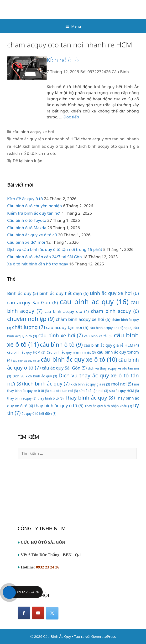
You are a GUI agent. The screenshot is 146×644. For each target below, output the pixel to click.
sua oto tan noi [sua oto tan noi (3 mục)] (64, 391)
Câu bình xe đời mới (26, 242)
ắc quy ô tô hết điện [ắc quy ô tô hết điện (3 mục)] (39, 413)
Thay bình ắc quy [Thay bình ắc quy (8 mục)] (90, 398)
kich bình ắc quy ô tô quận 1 (50, 146)
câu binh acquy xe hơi (33, 132)
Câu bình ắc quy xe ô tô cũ (32, 235)
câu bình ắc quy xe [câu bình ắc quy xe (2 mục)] (26, 361)
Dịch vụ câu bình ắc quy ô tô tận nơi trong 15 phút (55, 249)
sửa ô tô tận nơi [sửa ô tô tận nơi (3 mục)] (94, 391)
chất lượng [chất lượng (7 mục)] (29, 327)
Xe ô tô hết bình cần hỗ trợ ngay (38, 264)
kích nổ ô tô (23, 153)
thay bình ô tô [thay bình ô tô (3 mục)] (50, 398)
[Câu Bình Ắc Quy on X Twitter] (52, 613)
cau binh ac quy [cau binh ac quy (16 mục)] (94, 302)
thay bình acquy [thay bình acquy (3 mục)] (22, 398)
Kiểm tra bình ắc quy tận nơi (34, 213)
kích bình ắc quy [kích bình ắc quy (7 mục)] (47, 383)
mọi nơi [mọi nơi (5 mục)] (122, 384)
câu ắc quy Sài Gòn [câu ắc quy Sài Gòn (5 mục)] (64, 368)
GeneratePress (103, 636)
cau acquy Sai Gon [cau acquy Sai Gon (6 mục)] (33, 302)
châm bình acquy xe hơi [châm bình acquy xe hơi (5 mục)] (83, 319)
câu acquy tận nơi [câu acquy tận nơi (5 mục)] (67, 327)
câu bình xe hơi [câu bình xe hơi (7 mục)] (60, 335)
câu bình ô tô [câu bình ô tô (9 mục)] (61, 345)
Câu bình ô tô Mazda (27, 228)
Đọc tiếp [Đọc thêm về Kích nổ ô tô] (71, 117)
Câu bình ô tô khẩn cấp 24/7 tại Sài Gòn (44, 257)
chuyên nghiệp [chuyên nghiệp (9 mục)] (31, 319)
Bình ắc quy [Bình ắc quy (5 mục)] (23, 293)
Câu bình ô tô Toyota (27, 220)
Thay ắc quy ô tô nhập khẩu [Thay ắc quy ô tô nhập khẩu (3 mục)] (108, 406)
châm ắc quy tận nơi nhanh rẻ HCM (46, 139)
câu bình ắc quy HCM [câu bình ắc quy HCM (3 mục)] (26, 352)
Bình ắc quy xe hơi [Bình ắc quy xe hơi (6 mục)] (114, 293)
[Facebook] (24, 613)
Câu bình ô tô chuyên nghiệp (34, 206)
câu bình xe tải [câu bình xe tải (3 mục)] (98, 336)
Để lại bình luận (27, 161)
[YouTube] (38, 613)
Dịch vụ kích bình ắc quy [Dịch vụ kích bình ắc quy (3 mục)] (35, 376)
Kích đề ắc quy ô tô (25, 199)
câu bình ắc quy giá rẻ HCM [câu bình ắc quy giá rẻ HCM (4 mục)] (111, 345)
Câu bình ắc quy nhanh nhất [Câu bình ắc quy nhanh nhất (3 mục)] (71, 352)
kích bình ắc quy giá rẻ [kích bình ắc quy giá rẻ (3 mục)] (91, 384)
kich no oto (46, 153)
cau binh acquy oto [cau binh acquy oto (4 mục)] (67, 311)
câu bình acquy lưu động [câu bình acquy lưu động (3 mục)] (111, 328)
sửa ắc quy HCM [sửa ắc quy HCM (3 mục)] (124, 391)
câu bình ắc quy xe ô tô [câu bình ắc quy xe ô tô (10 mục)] (79, 359)
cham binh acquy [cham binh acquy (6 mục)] (115, 311)
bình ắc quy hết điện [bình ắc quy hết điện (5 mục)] (64, 293)
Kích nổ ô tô (63, 60)
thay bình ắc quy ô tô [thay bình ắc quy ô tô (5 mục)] (59, 406)
